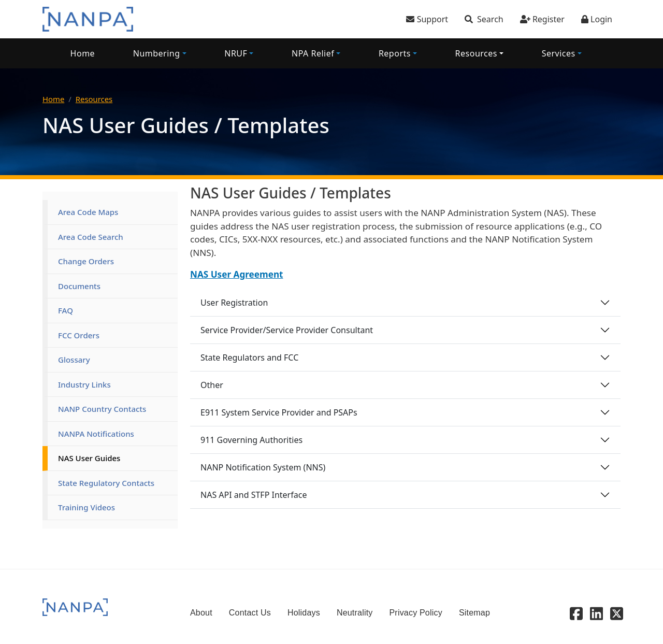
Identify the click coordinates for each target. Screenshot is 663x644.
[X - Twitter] (617, 613)
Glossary (74, 360)
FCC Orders (79, 335)
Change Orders (86, 261)
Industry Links (84, 384)
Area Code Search (91, 237)
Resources (476, 53)
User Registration (234, 303)
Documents (79, 286)
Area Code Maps (88, 212)
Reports (395, 53)
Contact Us (250, 613)
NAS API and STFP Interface (254, 495)
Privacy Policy (416, 613)
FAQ (66, 310)
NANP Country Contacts (102, 409)
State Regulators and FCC (249, 357)
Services (559, 53)
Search (490, 19)
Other (212, 385)
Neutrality (355, 613)
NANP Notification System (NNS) (263, 467)
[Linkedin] (596, 613)
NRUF (236, 53)
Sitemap (474, 613)
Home (83, 53)
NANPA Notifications (96, 434)
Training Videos (87, 507)
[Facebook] (576, 613)
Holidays (304, 613)
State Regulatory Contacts (106, 483)
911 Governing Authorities (251, 440)
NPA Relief (313, 53)
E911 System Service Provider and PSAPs (279, 412)
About (201, 613)
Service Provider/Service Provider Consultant (287, 330)
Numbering (157, 53)
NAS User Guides (89, 458)
